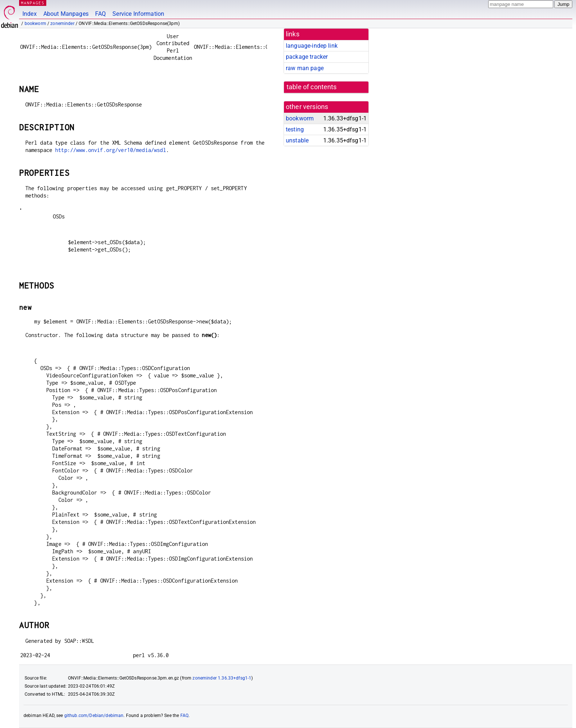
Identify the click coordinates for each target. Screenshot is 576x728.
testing (295, 129)
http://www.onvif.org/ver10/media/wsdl (111, 150)
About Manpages (66, 14)
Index (30, 14)
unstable (297, 140)
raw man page (305, 68)
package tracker (307, 57)
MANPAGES (33, 3)
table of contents (312, 87)
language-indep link (312, 46)
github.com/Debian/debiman (94, 716)
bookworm (35, 23)
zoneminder (62, 23)
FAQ (100, 14)
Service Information (138, 14)
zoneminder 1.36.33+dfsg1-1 (222, 678)
